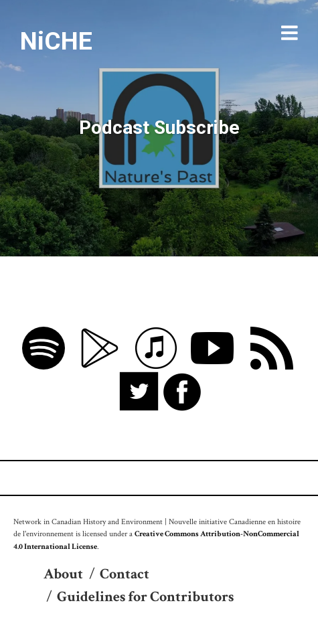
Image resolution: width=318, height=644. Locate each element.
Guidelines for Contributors (145, 597)
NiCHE (56, 41)
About (63, 574)
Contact (125, 574)
